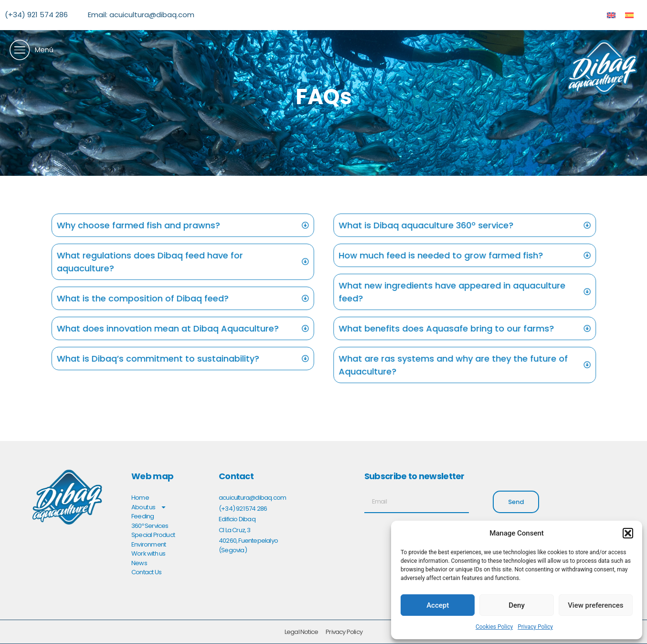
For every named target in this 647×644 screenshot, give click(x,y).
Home (140, 498)
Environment (148, 544)
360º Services (150, 526)
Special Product (153, 535)
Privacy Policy (535, 627)
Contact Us (146, 572)
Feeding (143, 516)
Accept (438, 605)
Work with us (148, 553)
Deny (517, 605)
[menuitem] (611, 15)
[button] (628, 533)
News (139, 563)
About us (149, 507)
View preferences (595, 605)
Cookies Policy (494, 627)
